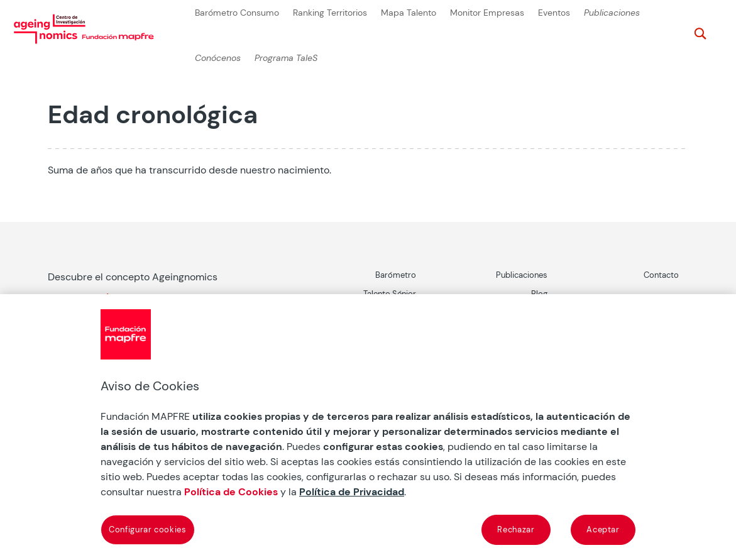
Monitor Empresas (487, 13)
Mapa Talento (409, 13)
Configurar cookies (148, 530)
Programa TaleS (286, 58)
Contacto (661, 275)
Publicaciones (612, 13)
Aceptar (603, 530)
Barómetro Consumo (237, 13)
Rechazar (516, 530)
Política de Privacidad (352, 492)
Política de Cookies (231, 492)
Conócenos (218, 58)
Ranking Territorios (330, 13)
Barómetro (396, 275)
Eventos (554, 13)
